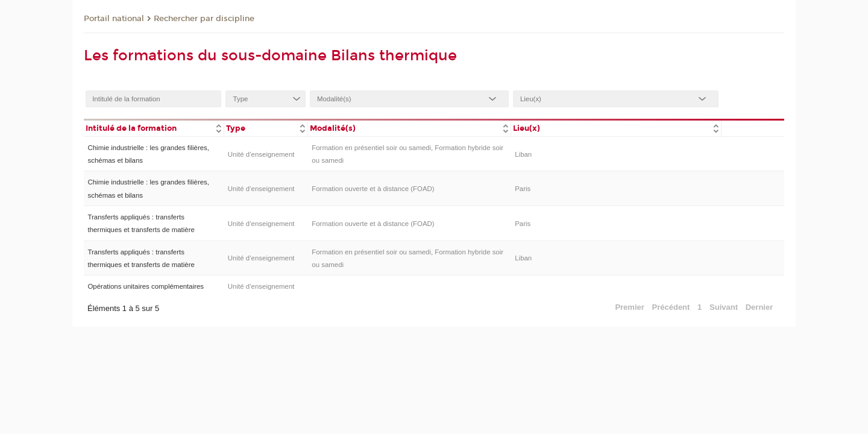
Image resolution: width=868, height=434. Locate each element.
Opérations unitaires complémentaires (146, 286)
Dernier (759, 307)
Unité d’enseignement (261, 154)
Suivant (724, 307)
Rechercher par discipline (204, 19)
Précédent (671, 307)
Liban (523, 154)
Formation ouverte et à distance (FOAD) (373, 189)
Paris (523, 189)
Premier (629, 307)
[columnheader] (154, 127)
